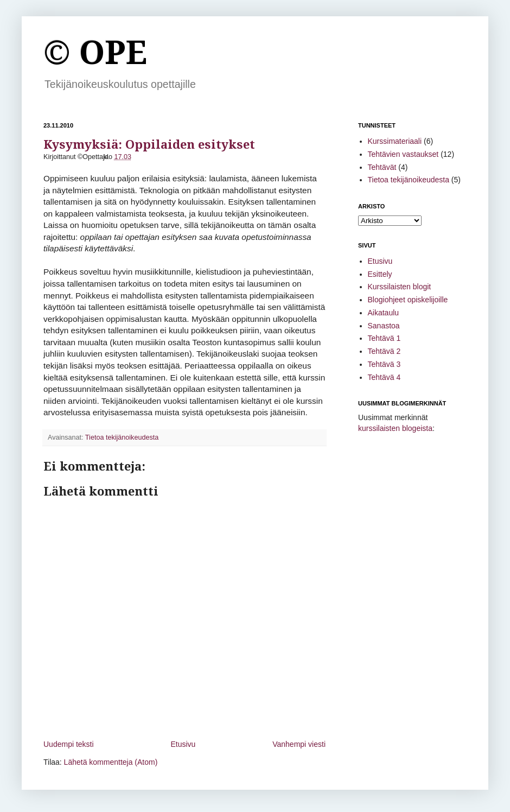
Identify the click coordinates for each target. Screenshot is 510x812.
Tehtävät (382, 167)
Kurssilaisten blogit (400, 287)
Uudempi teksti (69, 744)
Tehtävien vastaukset (403, 154)
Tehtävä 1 (384, 338)
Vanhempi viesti (299, 744)
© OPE (95, 53)
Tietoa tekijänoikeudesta (122, 437)
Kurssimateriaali (395, 141)
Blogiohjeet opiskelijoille (408, 300)
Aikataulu (384, 313)
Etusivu (183, 744)
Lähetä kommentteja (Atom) (111, 762)
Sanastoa (384, 326)
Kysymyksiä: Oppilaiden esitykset (149, 145)
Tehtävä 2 (384, 351)
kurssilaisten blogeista (395, 428)
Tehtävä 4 (384, 377)
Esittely (380, 274)
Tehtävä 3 (384, 364)
